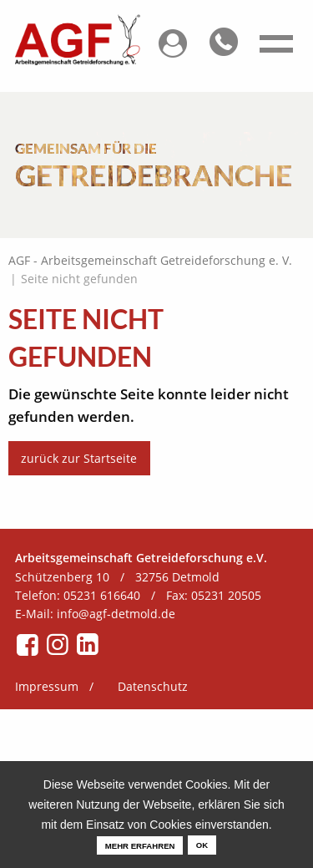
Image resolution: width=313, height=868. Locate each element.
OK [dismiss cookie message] (202, 845)
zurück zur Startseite (79, 458)
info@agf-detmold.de (116, 614)
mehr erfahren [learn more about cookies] (140, 846)
